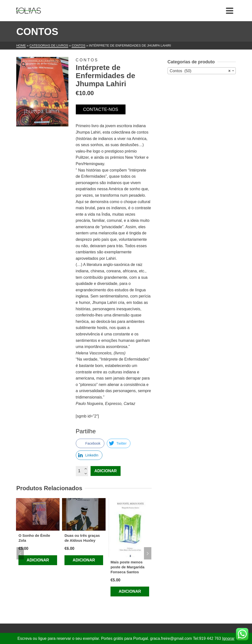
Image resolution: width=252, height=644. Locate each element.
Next (148, 553)
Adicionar (106, 471)
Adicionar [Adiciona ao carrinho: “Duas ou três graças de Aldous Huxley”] (84, 560)
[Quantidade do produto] (82, 471)
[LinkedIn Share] (89, 455)
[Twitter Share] (119, 443)
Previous (20, 553)
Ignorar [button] (228, 638)
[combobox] (202, 71)
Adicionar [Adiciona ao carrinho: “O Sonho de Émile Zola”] (38, 560)
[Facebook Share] (90, 443)
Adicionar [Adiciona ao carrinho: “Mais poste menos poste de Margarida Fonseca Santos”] (130, 591)
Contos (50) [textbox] (200, 71)
